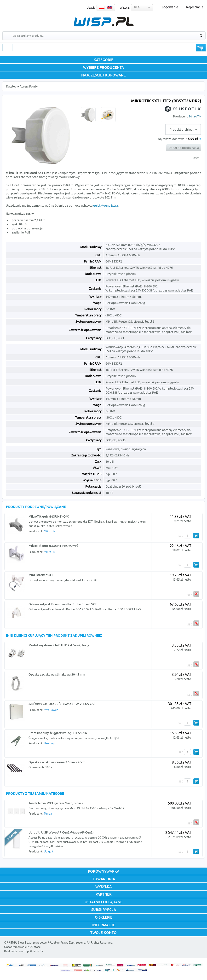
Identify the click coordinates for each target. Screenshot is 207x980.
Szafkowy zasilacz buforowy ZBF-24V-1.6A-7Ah (62, 704)
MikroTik (195, 116)
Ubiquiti (49, 851)
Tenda (48, 814)
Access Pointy (29, 86)
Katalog (11, 86)
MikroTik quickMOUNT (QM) (49, 516)
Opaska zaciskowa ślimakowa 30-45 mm (57, 674)
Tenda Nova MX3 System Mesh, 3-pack (56, 803)
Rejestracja (195, 7)
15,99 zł (192, 139)
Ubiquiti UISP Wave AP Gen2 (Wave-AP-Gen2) (61, 832)
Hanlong (49, 743)
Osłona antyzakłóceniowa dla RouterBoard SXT (63, 604)
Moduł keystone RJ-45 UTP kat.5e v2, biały (59, 645)
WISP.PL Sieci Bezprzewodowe (27, 942)
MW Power (51, 710)
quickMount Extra (106, 205)
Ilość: (195, 158)
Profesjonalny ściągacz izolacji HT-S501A (58, 733)
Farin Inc (38, 951)
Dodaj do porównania (184, 148)
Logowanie (170, 7)
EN (110, 8)
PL (102, 8)
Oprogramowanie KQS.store (22, 947)
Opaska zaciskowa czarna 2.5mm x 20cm (57, 762)
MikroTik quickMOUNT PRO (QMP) (53, 546)
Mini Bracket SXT (41, 575)
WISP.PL (104, 22)
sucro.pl (24, 951)
